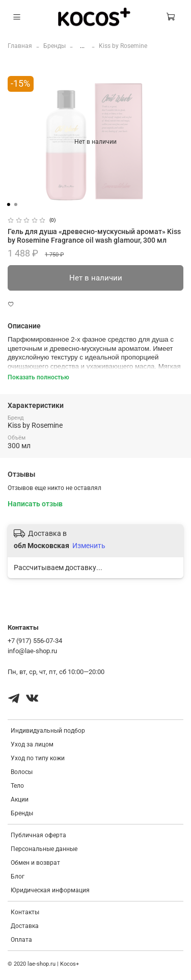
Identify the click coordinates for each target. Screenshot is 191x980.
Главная (20, 46)
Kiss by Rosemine (123, 46)
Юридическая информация (50, 890)
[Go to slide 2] (15, 204)
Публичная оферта (38, 835)
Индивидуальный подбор (48, 731)
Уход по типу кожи (38, 758)
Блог (18, 876)
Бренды (54, 46)
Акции (20, 800)
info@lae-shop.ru (32, 651)
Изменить (89, 546)
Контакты (25, 912)
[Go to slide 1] (8, 204)
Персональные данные (44, 849)
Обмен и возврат (35, 863)
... (82, 46)
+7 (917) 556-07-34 (35, 641)
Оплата (21, 940)
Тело (17, 786)
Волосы (22, 772)
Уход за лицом (32, 744)
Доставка (25, 926)
